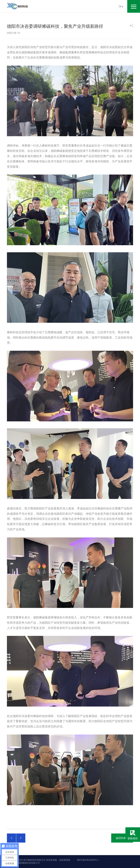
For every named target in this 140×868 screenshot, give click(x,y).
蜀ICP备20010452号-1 (88, 860)
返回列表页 (122, 838)
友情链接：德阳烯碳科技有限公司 (23, 863)
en (121, 6)
